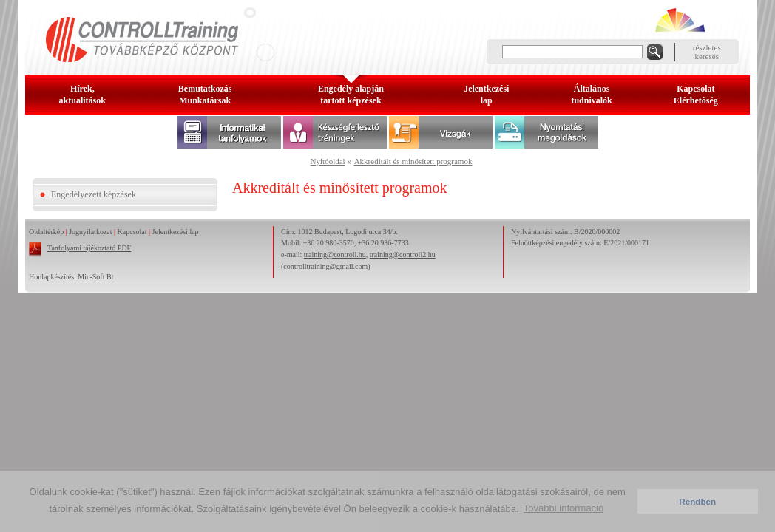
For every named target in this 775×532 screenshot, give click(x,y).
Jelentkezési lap (176, 232)
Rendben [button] (697, 501)
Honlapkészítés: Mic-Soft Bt (71, 277)
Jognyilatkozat (90, 232)
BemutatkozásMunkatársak (205, 95)
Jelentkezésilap (486, 95)
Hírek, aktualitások (82, 95)
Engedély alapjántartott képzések (351, 95)
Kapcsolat (132, 232)
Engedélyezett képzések (94, 194)
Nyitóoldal (328, 161)
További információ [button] (564, 508)
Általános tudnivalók (591, 95)
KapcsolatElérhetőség (696, 95)
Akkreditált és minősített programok (413, 161)
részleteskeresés (707, 52)
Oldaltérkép (46, 232)
